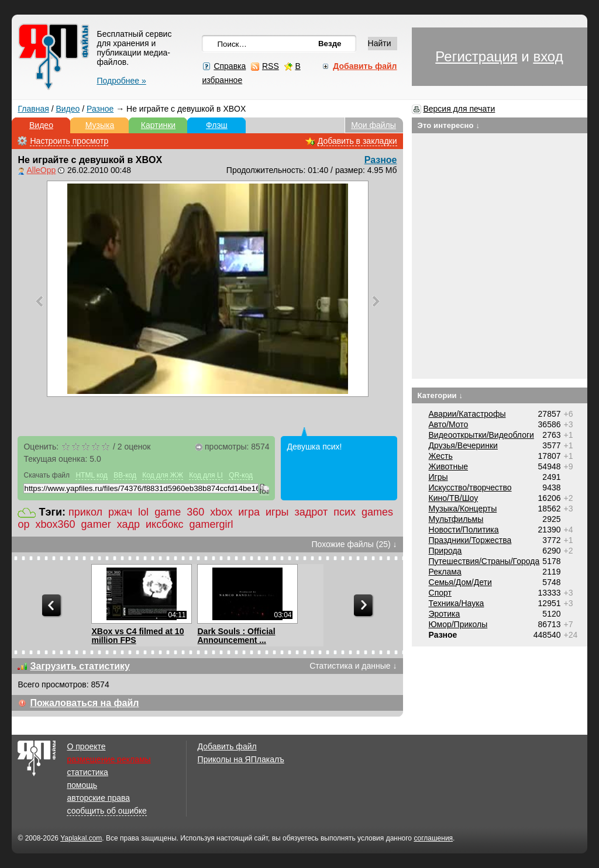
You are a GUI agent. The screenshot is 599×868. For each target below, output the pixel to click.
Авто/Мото (449, 424)
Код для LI (206, 475)
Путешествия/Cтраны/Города (484, 561)
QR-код (241, 475)
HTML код (91, 475)
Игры (438, 477)
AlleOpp (41, 170)
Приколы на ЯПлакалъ (241, 759)
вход (548, 56)
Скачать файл (47, 475)
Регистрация (476, 56)
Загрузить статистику (80, 666)
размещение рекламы (109, 759)
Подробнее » (121, 81)
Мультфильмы (456, 519)
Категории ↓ (440, 395)
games (377, 512)
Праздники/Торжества (470, 540)
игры (277, 512)
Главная (33, 109)
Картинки (158, 125)
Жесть (441, 456)
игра (249, 512)
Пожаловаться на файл (84, 703)
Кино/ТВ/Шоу (454, 498)
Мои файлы (373, 125)
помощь (82, 785)
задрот (311, 512)
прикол (85, 512)
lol (143, 512)
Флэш (217, 125)
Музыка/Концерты (463, 509)
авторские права (98, 798)
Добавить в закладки (357, 141)
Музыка (100, 125)
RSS (271, 66)
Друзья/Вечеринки (463, 445)
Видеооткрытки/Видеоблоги (481, 435)
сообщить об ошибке (106, 811)
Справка (230, 66)
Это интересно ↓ (449, 125)
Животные (449, 466)
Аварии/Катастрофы (467, 414)
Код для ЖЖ (163, 475)
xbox (221, 512)
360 (195, 512)
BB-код (125, 475)
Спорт (440, 593)
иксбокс (165, 524)
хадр (128, 524)
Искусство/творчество (470, 487)
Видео (68, 109)
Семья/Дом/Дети (460, 582)
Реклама (445, 572)
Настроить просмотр (69, 141)
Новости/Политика (464, 530)
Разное (100, 109)
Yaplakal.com (81, 838)
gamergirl (211, 524)
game (168, 512)
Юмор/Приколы (458, 624)
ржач (120, 512)
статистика (87, 772)
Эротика (445, 614)
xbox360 (56, 524)
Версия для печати (459, 109)
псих (345, 512)
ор (23, 524)
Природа (445, 551)
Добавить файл (227, 746)
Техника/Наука (457, 603)
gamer (96, 524)
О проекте (86, 746)
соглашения (433, 838)
